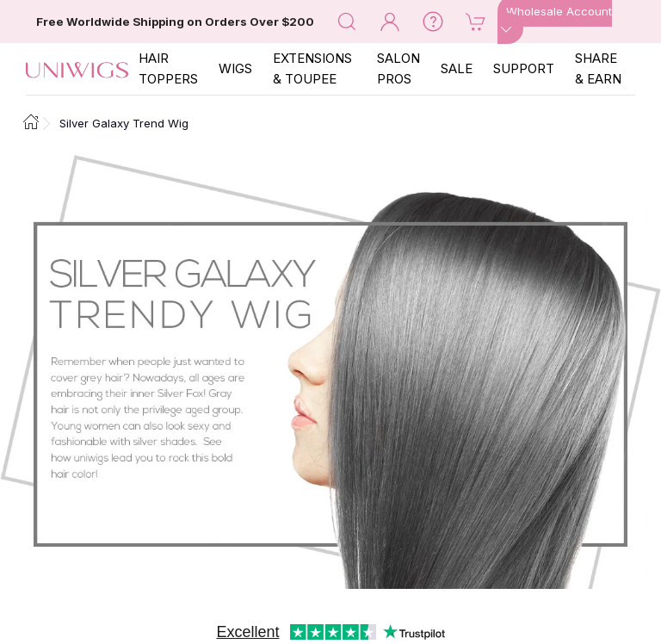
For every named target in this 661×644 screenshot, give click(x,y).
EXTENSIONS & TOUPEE (312, 68)
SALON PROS (398, 68)
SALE (457, 68)
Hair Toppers (168, 68)
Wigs (235, 68)
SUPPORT (524, 68)
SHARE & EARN (598, 68)
